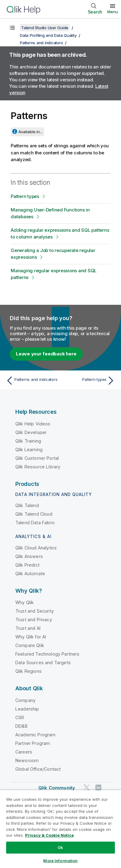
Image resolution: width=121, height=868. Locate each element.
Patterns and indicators (41, 43)
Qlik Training (28, 441)
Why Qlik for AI (31, 637)
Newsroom (27, 760)
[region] (61, 829)
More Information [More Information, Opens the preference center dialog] (60, 861)
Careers (24, 752)
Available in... (30, 132)
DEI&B (21, 726)
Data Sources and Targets (43, 663)
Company (25, 700)
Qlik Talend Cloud (34, 514)
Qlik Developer (31, 432)
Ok (60, 847)
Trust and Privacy (34, 620)
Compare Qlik (30, 645)
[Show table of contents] (12, 28)
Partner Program (33, 743)
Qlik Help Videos (33, 424)
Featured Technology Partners (47, 654)
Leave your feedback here (46, 354)
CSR (20, 717)
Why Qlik (25, 602)
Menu (113, 12)
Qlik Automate (30, 573)
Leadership (27, 709)
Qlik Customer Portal (37, 458)
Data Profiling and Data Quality (48, 35)
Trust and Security (35, 611)
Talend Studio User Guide (45, 28)
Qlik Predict (27, 565)
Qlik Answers (29, 556)
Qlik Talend (27, 505)
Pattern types (25, 196)
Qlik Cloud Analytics (36, 548)
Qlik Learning (29, 449)
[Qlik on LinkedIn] (98, 787)
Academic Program (36, 735)
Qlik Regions (28, 671)
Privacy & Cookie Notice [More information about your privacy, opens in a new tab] (49, 835)
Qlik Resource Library (38, 467)
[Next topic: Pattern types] (89, 381)
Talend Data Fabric (35, 523)
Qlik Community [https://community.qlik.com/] (57, 788)
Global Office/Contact (38, 769)
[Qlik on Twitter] (87, 787)
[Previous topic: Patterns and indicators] (32, 381)
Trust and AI (28, 628)
